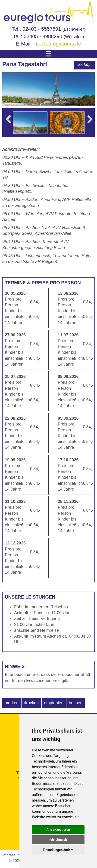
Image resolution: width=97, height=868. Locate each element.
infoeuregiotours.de (57, 44)
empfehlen (54, 703)
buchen (76, 703)
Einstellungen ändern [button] (58, 850)
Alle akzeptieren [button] (58, 830)
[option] (30, 123)
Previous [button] (8, 126)
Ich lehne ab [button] (58, 840)
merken (12, 703)
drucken (31, 703)
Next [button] (90, 126)
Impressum (11, 855)
